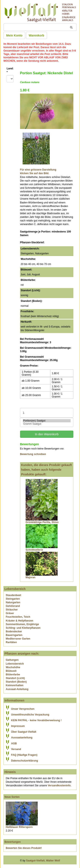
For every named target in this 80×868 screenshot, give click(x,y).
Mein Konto (14, 35)
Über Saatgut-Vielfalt (24, 732)
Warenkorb (37, 35)
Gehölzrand (13, 606)
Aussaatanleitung (22, 738)
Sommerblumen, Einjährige (22, 624)
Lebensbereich (15, 664)
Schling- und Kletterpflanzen (23, 628)
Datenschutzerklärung (25, 761)
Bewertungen (13, 842)
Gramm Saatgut (47, 424)
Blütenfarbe (13, 675)
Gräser (10, 613)
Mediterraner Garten (18, 639)
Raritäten (11, 642)
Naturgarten (13, 602)
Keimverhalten (15, 685)
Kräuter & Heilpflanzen (20, 621)
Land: (10, 70)
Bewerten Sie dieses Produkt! (24, 848)
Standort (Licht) (15, 678)
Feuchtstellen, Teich (18, 617)
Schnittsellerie (34, 550)
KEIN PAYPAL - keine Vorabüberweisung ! (36, 720)
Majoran (31, 577)
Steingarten (13, 599)
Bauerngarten (14, 635)
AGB (14, 743)
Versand (16, 749)
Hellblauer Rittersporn (19, 827)
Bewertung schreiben (33, 454)
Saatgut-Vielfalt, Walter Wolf (43, 861)
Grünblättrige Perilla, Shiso (42, 522)
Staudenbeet (13, 595)
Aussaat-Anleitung (17, 689)
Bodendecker (14, 631)
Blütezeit (11, 671)
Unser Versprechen (23, 709)
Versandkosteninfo (59, 785)
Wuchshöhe (13, 667)
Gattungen (12, 660)
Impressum (18, 726)
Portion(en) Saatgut (47, 421)
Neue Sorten (12, 797)
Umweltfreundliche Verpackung (30, 715)
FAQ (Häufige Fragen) (24, 755)
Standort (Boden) (16, 682)
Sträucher (12, 610)
